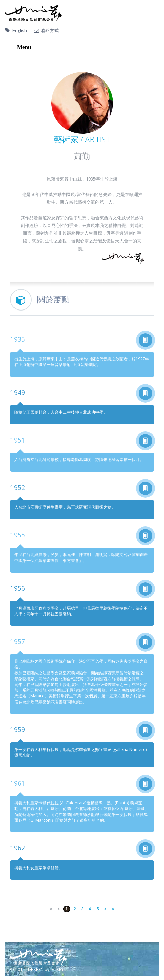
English (20, 30)
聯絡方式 (50, 30)
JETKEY (57, 969)
